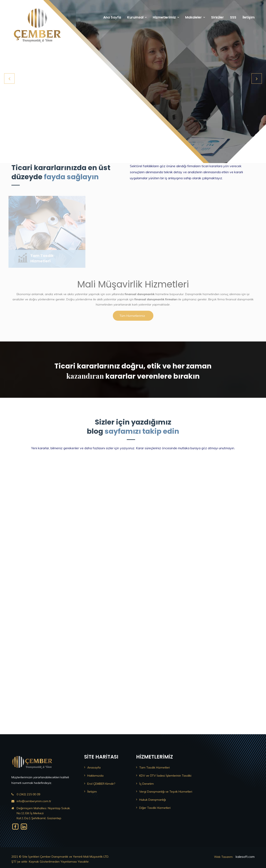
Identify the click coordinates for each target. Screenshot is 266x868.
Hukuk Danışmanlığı (153, 800)
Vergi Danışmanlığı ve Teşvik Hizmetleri (166, 792)
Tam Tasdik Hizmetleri (155, 767)
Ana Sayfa (112, 17)
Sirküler (217, 17)
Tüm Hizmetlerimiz (132, 316)
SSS (233, 17)
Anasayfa (94, 767)
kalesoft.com (245, 857)
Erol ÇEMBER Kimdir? (101, 784)
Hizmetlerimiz (164, 17)
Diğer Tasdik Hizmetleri (155, 808)
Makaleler (193, 17)
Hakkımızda (95, 776)
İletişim (249, 17)
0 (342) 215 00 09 (28, 794)
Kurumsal (135, 17)
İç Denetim (147, 784)
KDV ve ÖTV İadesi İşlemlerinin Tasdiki (165, 776)
